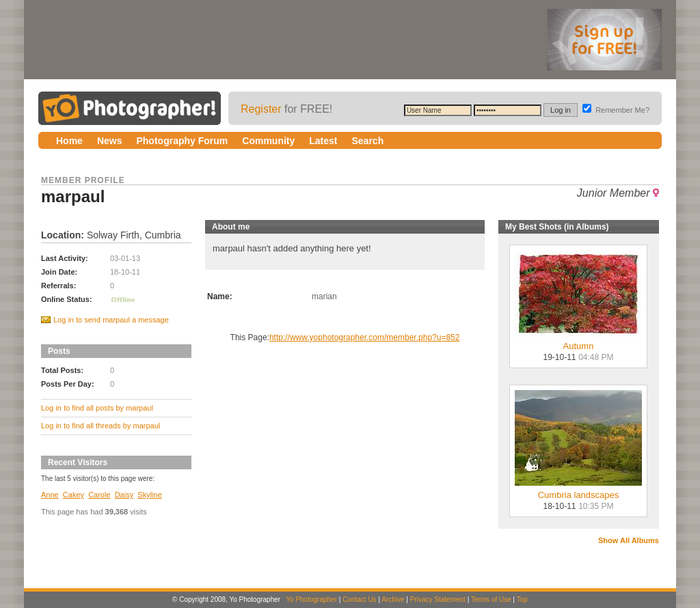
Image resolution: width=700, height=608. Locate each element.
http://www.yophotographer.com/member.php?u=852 (365, 337)
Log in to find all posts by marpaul (97, 408)
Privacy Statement (438, 599)
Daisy (124, 495)
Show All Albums (629, 540)
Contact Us (359, 599)
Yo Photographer (311, 599)
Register (261, 109)
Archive (393, 599)
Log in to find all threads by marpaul (100, 426)
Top (522, 599)
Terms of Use (491, 599)
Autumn (578, 342)
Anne (50, 495)
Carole (99, 495)
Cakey (73, 495)
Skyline (149, 495)
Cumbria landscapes (578, 491)
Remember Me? (616, 110)
